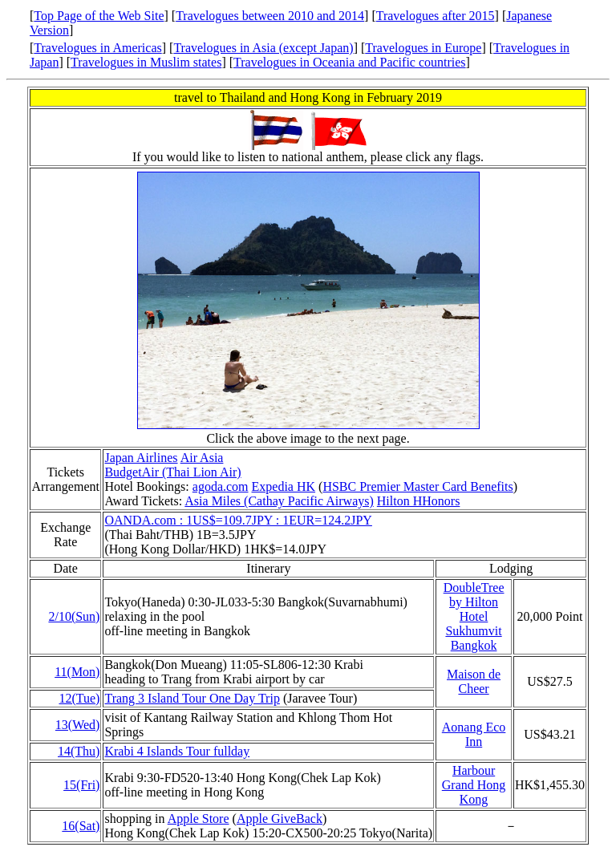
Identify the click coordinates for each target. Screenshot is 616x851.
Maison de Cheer (474, 681)
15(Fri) (81, 785)
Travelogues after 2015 (436, 16)
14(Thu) (79, 751)
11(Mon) (77, 672)
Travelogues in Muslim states (146, 62)
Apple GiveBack (280, 819)
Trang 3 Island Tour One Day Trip (192, 698)
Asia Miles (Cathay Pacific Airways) (279, 501)
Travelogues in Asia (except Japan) (263, 48)
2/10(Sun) (74, 616)
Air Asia (202, 458)
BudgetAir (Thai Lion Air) (172, 472)
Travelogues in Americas (97, 48)
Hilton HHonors (419, 501)
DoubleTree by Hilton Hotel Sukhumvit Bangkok (474, 616)
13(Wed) (78, 725)
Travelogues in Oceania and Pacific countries (350, 62)
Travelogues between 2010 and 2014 (270, 16)
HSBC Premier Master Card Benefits (417, 486)
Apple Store (199, 819)
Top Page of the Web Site (99, 16)
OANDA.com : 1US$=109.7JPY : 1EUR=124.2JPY (238, 520)
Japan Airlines (141, 458)
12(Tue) (79, 698)
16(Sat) (81, 826)
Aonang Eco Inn (474, 734)
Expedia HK (284, 486)
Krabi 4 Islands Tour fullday (177, 751)
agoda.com (221, 486)
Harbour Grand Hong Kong (474, 785)
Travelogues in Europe (423, 48)
